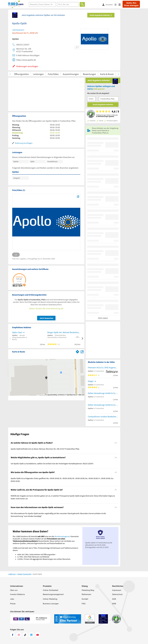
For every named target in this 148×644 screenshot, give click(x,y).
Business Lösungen (51, 604)
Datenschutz (117, 594)
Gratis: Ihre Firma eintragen (131, 4)
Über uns (14, 590)
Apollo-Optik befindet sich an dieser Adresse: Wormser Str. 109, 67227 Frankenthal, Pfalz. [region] (45, 449)
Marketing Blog (88, 590)
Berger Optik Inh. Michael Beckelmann (64, 332)
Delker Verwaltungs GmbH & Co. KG (103, 393)
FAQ (83, 604)
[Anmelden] (108, 5)
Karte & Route (107, 74)
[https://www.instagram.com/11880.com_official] (19, 635)
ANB (114, 604)
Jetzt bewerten (46, 318)
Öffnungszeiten (21, 74)
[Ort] (68, 4)
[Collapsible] (116, 443)
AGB (114, 599)
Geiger (91, 381)
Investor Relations (17, 594)
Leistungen (38, 74)
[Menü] (121, 4)
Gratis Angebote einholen (101, 15)
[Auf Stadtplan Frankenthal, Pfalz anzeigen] (82, 352)
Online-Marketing (50, 599)
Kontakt (85, 599)
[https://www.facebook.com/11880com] (13, 635)
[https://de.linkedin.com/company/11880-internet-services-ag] (31, 635)
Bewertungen (89, 74)
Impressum (117, 590)
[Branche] (42, 4)
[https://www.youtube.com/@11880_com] (38, 635)
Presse (13, 604)
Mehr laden (103, 318)
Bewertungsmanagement (53, 594)
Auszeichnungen (71, 74)
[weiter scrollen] (118, 74)
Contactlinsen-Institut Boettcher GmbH (103, 417)
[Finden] (82, 4)
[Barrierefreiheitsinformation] (116, 4)
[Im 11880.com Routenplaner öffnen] (77, 351)
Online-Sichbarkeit (51, 590)
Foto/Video (53, 74)
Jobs (12, 599)
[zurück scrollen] (10, 74)
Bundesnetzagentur (62, 536)
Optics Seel (17, 332)
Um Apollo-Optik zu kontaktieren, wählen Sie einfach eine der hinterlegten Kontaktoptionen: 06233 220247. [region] (52, 464)
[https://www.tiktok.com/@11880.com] (25, 635)
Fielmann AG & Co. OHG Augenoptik (103, 367)
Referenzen (86, 594)
